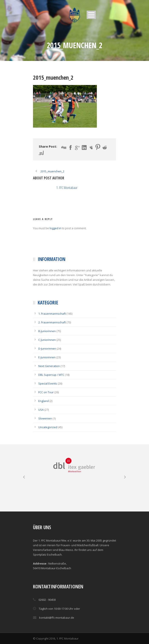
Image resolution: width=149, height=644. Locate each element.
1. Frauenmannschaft (52, 314)
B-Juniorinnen (47, 331)
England (44, 401)
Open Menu (91, 15)
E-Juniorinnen (47, 357)
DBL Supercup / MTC (51, 375)
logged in (55, 228)
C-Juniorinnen (47, 340)
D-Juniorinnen (47, 349)
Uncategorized (48, 427)
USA (41, 410)
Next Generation (49, 366)
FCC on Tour (46, 392)
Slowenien (45, 418)
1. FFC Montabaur (67, 188)
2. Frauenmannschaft (52, 322)
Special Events (48, 383)
